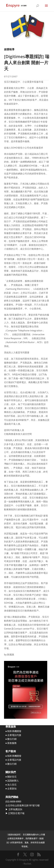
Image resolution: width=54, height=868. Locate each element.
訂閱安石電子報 (16, 813)
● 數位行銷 (11, 739)
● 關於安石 (11, 777)
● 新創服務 (11, 743)
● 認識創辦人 (12, 781)
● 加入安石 (11, 785)
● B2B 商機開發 (13, 731)
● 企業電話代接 (13, 735)
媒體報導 (9, 49)
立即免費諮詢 (15, 809)
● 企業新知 (11, 789)
